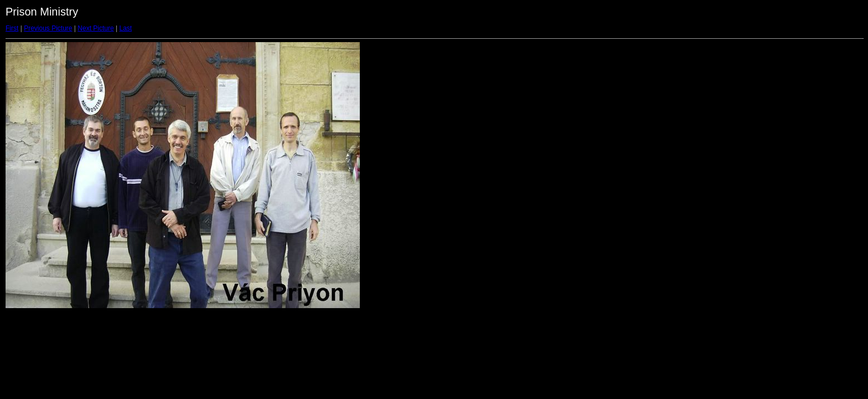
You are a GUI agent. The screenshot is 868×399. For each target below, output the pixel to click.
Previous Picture (48, 28)
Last (125, 28)
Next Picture (95, 28)
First (12, 28)
